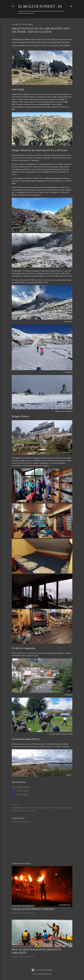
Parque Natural (44, 808)
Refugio (57, 808)
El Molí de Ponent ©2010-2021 (42, 974)
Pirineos (51, 808)
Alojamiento (20, 808)
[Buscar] (71, 6)
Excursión (31, 808)
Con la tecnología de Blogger (42, 970)
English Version (22, 795)
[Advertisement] (42, 843)
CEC (26, 808)
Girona (36, 808)
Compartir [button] (15, 805)
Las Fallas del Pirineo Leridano (33, 909)
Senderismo (69, 808)
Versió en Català (22, 791)
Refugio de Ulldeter (24, 787)
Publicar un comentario (21, 822)
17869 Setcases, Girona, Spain (26, 811)
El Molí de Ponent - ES (40, 6)
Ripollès (62, 808)
